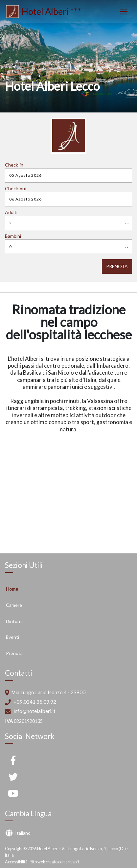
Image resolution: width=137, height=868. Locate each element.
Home (12, 589)
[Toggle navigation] (124, 12)
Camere (14, 605)
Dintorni (14, 621)
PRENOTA (117, 266)
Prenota (14, 653)
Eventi (12, 637)
